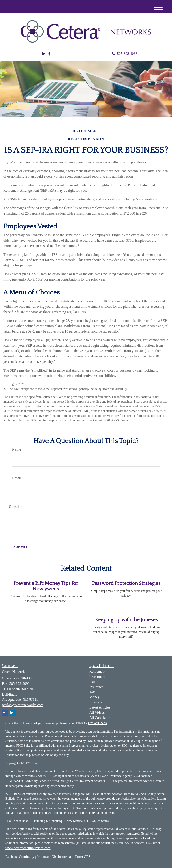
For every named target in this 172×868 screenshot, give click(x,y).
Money (94, 697)
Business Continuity (20, 857)
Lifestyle (96, 702)
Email (17, 478)
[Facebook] (49, 54)
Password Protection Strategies (126, 583)
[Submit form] (20, 547)
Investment (97, 677)
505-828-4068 (125, 54)
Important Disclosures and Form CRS (64, 857)
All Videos (97, 712)
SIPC (21, 781)
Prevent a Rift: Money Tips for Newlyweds (46, 586)
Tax (92, 692)
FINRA (11, 781)
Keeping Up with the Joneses (126, 620)
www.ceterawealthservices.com (28, 848)
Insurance (96, 687)
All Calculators (100, 718)
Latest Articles (100, 707)
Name (17, 449)
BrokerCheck (98, 723)
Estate (94, 682)
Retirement (97, 671)
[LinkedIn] (44, 54)
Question (16, 507)
